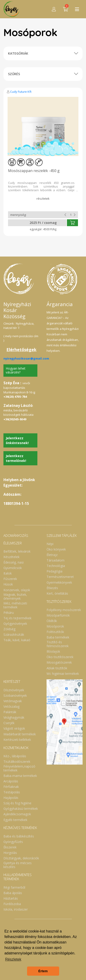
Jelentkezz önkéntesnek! (17, 440)
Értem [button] (43, 971)
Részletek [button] (13, 959)
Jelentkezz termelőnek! (16, 458)
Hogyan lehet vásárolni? (16, 370)
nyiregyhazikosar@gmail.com (26, 358)
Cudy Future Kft (21, 92)
